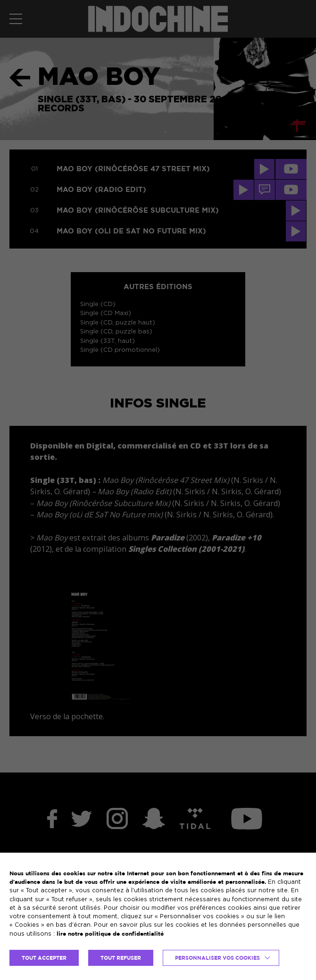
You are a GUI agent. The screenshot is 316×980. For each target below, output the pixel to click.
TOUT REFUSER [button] (121, 958)
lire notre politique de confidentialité (110, 934)
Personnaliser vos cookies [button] (217, 958)
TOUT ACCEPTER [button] (44, 958)
